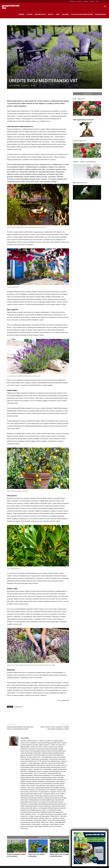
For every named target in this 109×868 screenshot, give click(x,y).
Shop (58, 14)
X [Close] (107, 831)
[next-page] (11, 860)
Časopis (30, 14)
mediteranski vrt (19, 707)
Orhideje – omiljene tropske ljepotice (85, 162)
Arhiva (97, 1)
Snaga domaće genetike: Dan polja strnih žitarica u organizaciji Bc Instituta (20, 728)
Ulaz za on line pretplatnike (82, 14)
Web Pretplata (40, 14)
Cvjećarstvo (24, 23)
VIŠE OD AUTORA (44, 838)
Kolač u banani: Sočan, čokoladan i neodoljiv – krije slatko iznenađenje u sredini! (55, 728)
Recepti (51, 14)
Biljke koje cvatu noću (80, 183)
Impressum (79, 1)
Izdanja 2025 (24, 76)
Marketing (72, 1)
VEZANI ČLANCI (32, 838)
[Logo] (11, 7)
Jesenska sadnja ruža (79, 141)
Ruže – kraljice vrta (79, 99)
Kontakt (92, 1)
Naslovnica (10, 23)
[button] (105, 7)
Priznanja (86, 1)
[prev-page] (8, 860)
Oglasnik (65, 14)
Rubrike (22, 14)
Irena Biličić (16, 85)
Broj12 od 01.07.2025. (34, 76)
